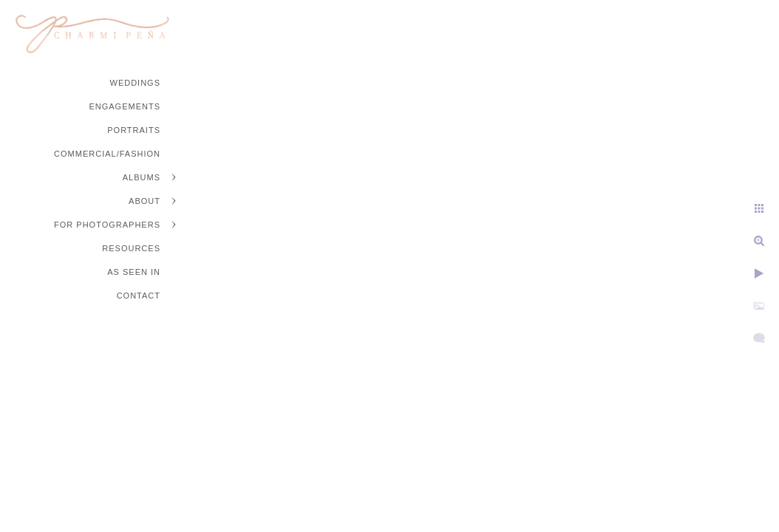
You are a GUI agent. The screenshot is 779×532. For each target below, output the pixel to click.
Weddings (136, 83)
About (144, 201)
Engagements (125, 106)
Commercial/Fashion (107, 154)
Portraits (134, 130)
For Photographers (107, 225)
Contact (139, 296)
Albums (142, 177)
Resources (131, 248)
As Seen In (134, 272)
